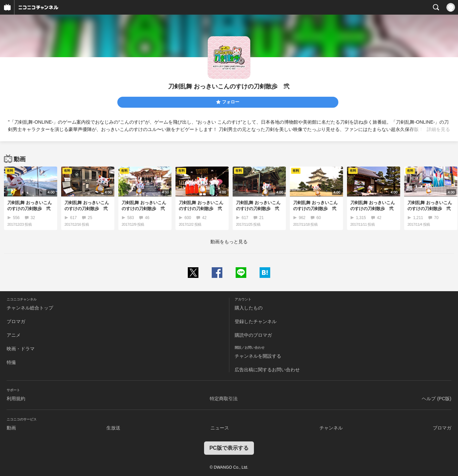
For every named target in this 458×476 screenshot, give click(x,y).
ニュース (220, 428)
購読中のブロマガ (253, 335)
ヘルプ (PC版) (437, 399)
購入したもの (249, 308)
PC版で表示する (229, 448)
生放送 (113, 428)
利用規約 (16, 399)
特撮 (11, 362)
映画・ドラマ (21, 349)
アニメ (14, 335)
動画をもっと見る (229, 242)
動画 (11, 428)
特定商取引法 (224, 399)
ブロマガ (16, 321)
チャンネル (331, 428)
